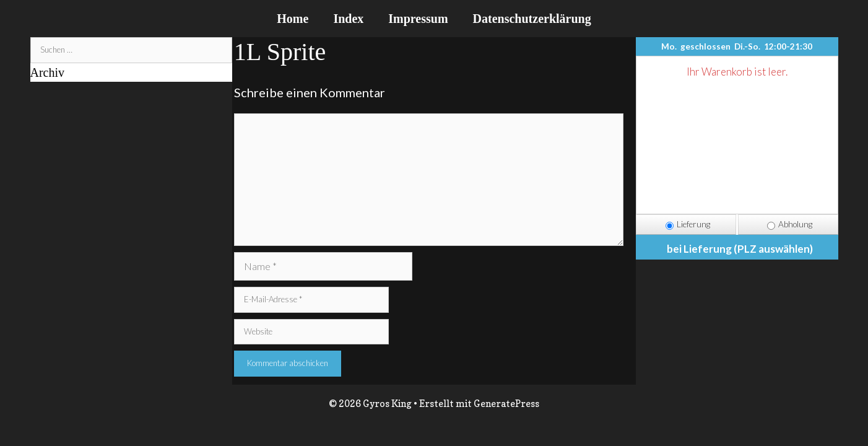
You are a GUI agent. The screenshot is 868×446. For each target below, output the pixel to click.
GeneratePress (506, 404)
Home (293, 19)
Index (348, 19)
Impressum (418, 19)
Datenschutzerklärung (532, 19)
